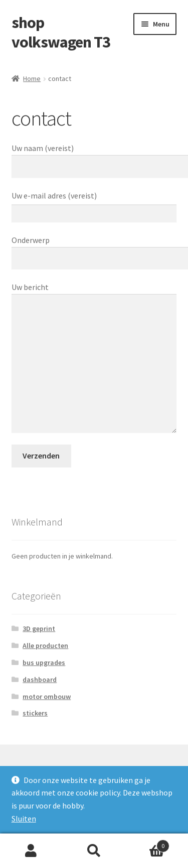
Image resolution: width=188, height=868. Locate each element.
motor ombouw (47, 696)
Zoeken (94, 851)
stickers (35, 713)
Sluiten (24, 818)
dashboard (40, 679)
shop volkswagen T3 (61, 32)
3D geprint (39, 628)
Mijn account (31, 851)
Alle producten (45, 645)
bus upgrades (44, 662)
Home (32, 78)
